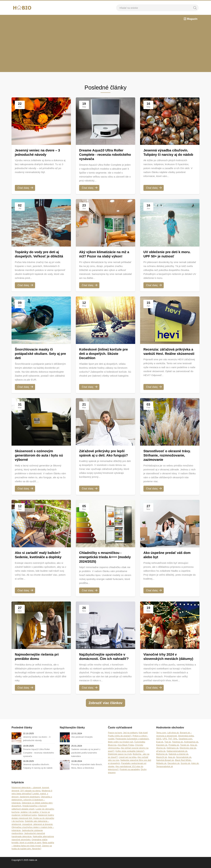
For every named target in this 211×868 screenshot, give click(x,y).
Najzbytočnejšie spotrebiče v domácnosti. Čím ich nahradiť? (104, 659)
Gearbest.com (185, 743)
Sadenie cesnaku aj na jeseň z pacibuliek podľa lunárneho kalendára (86, 758)
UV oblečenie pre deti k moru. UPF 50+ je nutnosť (169, 254)
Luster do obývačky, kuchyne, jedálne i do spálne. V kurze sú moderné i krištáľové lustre (33, 817)
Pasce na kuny (115, 737)
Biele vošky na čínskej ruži (121, 747)
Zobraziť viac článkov (105, 707)
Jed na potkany (130, 737)
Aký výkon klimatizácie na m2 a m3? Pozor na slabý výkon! (105, 254)
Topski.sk (185, 750)
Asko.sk (195, 768)
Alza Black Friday (126, 750)
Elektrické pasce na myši (120, 759)
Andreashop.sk (191, 747)
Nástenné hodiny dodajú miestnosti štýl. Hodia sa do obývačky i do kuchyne (33, 823)
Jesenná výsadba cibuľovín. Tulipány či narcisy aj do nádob (168, 155)
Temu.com (161, 737)
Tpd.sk (168, 747)
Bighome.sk (162, 759)
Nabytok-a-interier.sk (178, 759)
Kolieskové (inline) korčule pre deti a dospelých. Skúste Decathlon (105, 354)
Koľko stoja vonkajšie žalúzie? (130, 756)
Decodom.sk (173, 768)
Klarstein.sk (162, 750)
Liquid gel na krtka (128, 762)
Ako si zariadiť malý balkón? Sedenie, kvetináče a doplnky (40, 555)
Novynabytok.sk (184, 762)
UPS (165, 743)
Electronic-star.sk (188, 753)
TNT (170, 743)
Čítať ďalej (25, 188)
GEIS (159, 743)
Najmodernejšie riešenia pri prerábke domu (38, 657)
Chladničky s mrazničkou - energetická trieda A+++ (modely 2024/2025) (102, 557)
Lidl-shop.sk (173, 737)
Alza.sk (194, 750)
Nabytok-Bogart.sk (165, 765)
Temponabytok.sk (165, 771)
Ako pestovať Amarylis (82, 742)
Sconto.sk (185, 768)
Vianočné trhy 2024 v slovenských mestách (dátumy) (162, 659)
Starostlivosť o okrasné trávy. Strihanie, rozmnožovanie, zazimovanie (169, 456)
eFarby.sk (161, 756)
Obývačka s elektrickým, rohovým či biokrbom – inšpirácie (32, 804)
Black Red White (183, 765)
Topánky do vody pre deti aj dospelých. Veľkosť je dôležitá (41, 254)
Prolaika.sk (174, 750)
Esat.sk (160, 747)
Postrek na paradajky (130, 774)
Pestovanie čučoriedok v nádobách (132, 743)
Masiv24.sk (162, 762)
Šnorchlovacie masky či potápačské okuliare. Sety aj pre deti (39, 354)
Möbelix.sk (161, 768)
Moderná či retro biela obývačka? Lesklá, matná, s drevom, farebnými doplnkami (32, 798)
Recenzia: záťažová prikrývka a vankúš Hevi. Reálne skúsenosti (169, 354)
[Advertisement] (105, 48)
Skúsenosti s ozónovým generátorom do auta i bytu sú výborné (41, 456)
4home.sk (161, 753)
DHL (175, 743)
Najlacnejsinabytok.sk (177, 756)
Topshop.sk (177, 747)
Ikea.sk (172, 762)
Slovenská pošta (186, 740)
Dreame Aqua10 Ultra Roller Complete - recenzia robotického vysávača (103, 155)
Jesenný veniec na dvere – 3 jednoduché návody (39, 153)
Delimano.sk (173, 753)
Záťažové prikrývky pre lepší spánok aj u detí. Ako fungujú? (105, 453)
